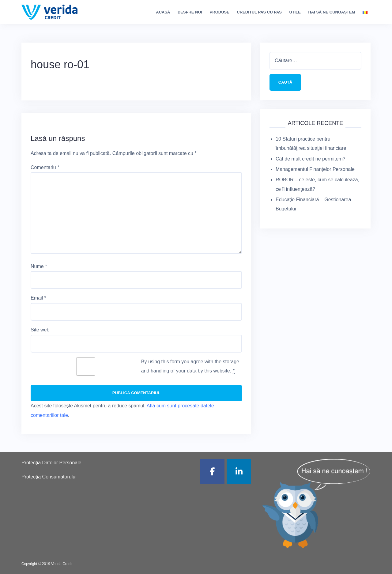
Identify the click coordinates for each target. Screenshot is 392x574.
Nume (39, 266)
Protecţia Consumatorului (49, 477)
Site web (40, 330)
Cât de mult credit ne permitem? (311, 159)
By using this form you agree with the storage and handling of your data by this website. (190, 366)
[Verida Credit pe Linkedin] (239, 472)
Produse (220, 12)
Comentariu (45, 167)
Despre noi (190, 12)
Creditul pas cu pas (259, 12)
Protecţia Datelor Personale (51, 463)
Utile (295, 12)
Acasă (163, 12)
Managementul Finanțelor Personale (315, 170)
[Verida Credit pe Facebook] (213, 472)
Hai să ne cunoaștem (332, 12)
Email (38, 298)
